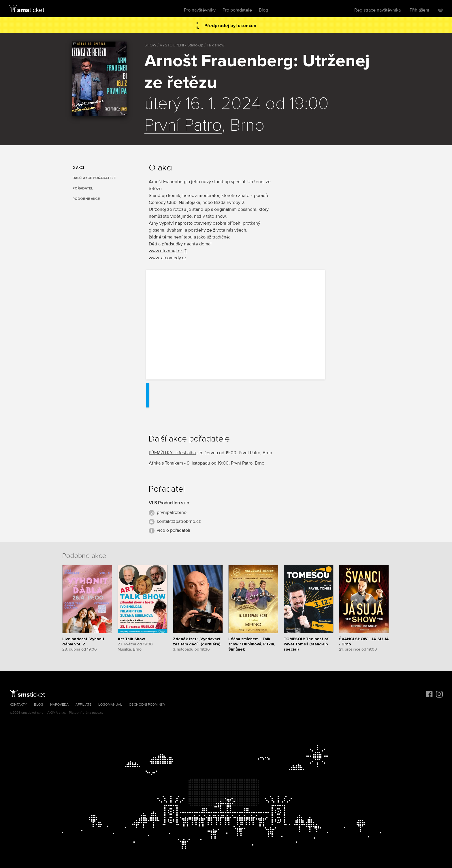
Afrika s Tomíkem (166, 463)
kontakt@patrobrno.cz (179, 521)
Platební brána (80, 713)
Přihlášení (419, 10)
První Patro (183, 126)
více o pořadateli (174, 530)
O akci (78, 168)
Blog (263, 10)
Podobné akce (86, 199)
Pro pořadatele (237, 10)
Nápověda (59, 705)
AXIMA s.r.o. (57, 713)
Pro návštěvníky (200, 10)
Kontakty (18, 705)
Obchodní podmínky (147, 705)
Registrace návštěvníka (377, 10)
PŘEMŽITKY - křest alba (172, 453)
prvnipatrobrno (172, 512)
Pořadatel (83, 188)
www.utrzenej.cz (166, 251)
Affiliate (83, 705)
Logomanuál (110, 705)
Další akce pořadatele (94, 178)
